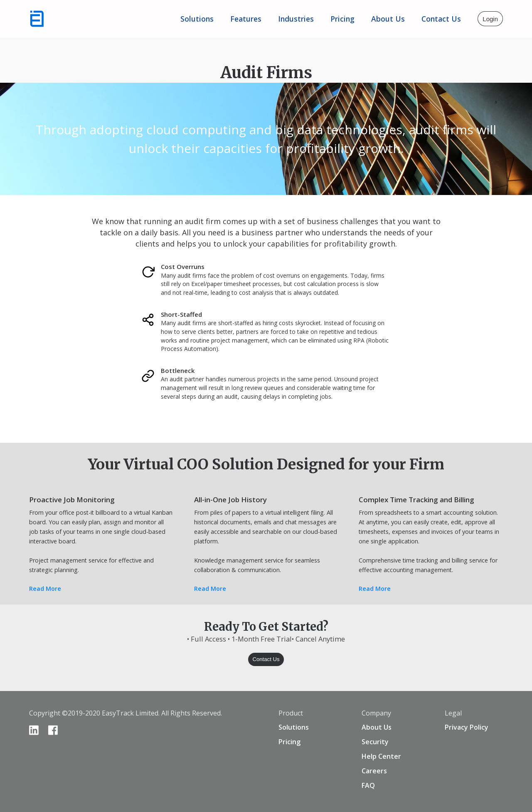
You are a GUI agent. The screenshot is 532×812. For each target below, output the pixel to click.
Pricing (342, 19)
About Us (377, 727)
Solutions (197, 19)
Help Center (381, 756)
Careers (374, 771)
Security (375, 742)
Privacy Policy (467, 727)
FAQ (368, 785)
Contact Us (441, 19)
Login (490, 19)
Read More (45, 589)
